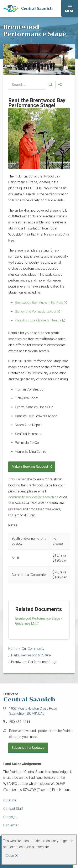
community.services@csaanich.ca (33, 497)
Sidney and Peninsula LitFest (36, 312)
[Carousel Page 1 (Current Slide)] (37, 72)
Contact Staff (13, 809)
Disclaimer (11, 825)
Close (10, 856)
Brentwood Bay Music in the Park (39, 303)
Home (13, 649)
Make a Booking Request (30, 467)
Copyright (10, 817)
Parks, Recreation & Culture (31, 655)
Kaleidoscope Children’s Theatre (38, 320)
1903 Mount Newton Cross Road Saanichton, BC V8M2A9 (33, 711)
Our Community (33, 649)
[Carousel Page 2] (41, 72)
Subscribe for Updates (28, 748)
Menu (70, 11)
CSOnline (10, 800)
